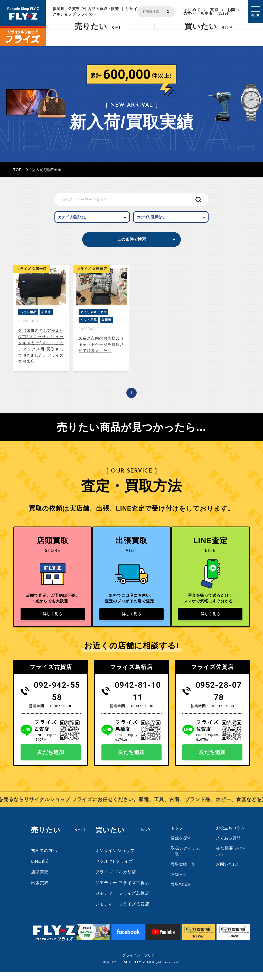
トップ (177, 836)
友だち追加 (51, 760)
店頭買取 (40, 880)
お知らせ (179, 882)
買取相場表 (210, 12)
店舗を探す (181, 846)
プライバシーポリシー (140, 963)
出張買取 (40, 890)
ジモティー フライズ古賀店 (122, 890)
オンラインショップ (115, 858)
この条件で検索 (132, 243)
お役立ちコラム (230, 836)
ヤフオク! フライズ (114, 869)
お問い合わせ (229, 12)
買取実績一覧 (183, 872)
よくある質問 (228, 846)
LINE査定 (41, 869)
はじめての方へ (192, 12)
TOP (17, 170)
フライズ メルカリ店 (116, 880)
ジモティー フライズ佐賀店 (122, 912)
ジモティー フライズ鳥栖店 (122, 901)
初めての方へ (44, 858)
